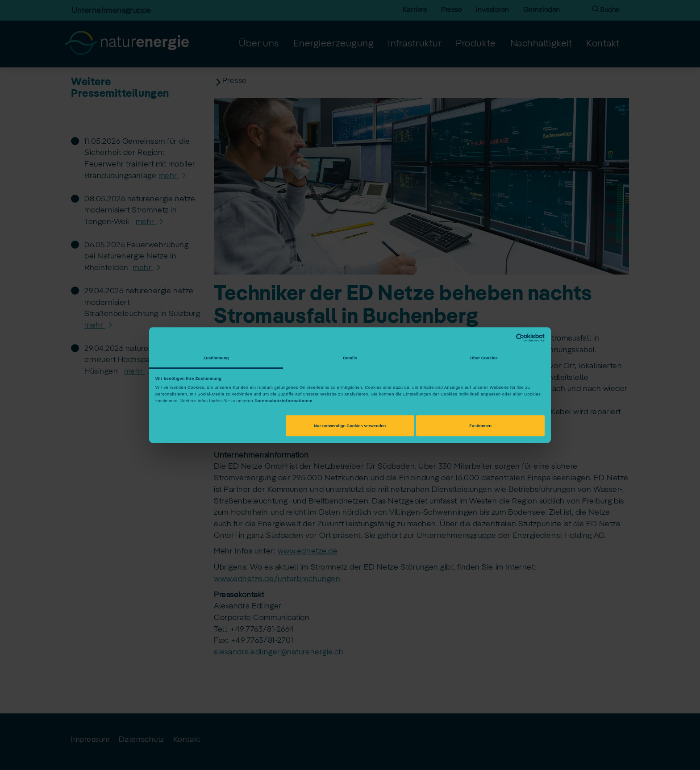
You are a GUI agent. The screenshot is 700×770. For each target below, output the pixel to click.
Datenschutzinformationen (283, 401)
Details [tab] (350, 358)
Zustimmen (480, 426)
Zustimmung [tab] (216, 358)
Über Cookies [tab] (484, 358)
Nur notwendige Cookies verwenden (350, 426)
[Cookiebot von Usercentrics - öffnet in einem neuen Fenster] (506, 338)
